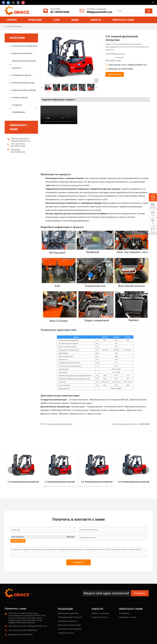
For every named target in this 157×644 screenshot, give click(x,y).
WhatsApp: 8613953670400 (18, 152)
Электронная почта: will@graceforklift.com (21, 141)
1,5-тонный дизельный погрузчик (23, 482)
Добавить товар (18, 541)
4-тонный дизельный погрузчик (124, 424)
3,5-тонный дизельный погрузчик (134, 482)
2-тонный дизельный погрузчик (60, 482)
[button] (45, 486)
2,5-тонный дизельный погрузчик (58, 424)
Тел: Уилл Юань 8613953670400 (18, 146)
